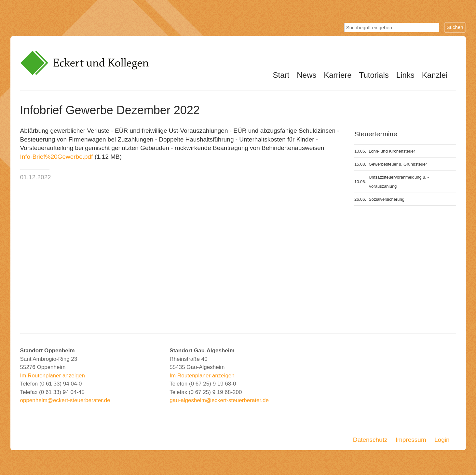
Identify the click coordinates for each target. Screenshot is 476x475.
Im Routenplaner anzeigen (53, 376)
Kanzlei (435, 75)
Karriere (338, 75)
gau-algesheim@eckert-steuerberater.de (219, 400)
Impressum (411, 440)
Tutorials (374, 75)
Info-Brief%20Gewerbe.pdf (57, 157)
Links (405, 75)
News (306, 75)
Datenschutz (370, 440)
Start (281, 75)
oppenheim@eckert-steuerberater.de (65, 400)
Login (442, 440)
